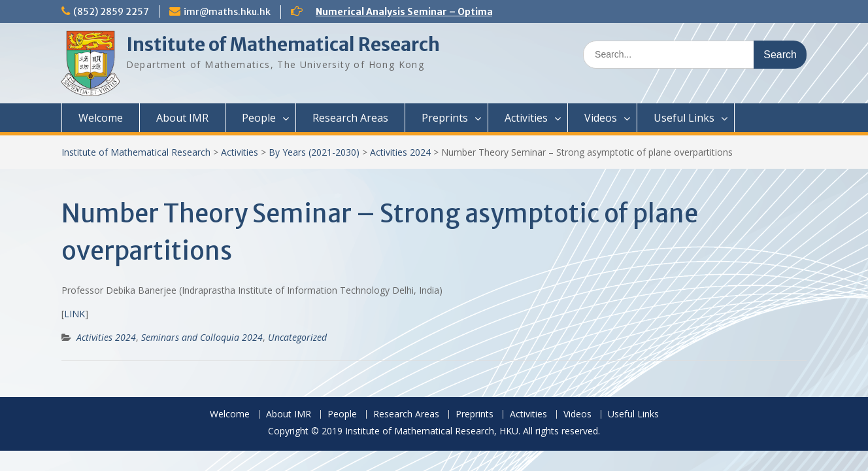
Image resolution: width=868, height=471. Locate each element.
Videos (601, 118)
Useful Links (684, 118)
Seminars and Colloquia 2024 (202, 337)
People (259, 118)
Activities (526, 118)
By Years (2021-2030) (314, 152)
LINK (75, 314)
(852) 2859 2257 (111, 12)
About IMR (182, 118)
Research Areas (350, 118)
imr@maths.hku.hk (227, 12)
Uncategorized (297, 337)
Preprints (445, 118)
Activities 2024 (400, 152)
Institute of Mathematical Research (283, 44)
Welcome (101, 118)
